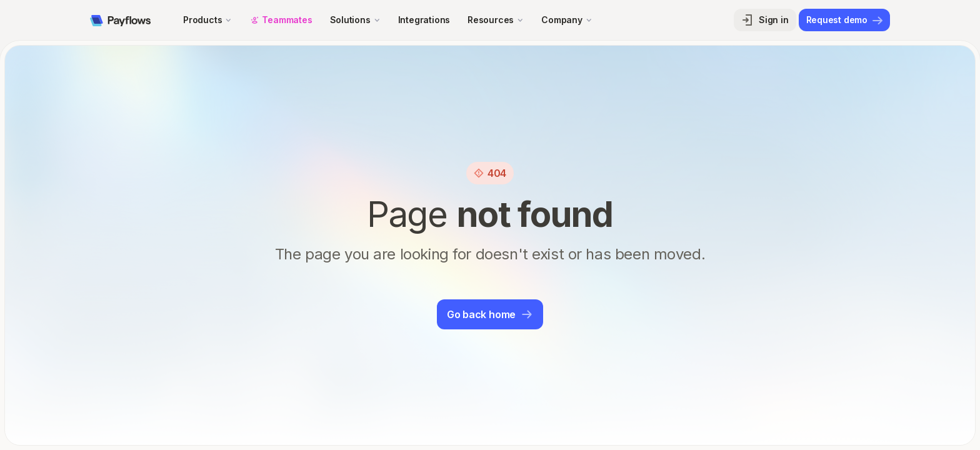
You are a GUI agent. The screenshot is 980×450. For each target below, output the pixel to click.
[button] (207, 20)
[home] (120, 20)
